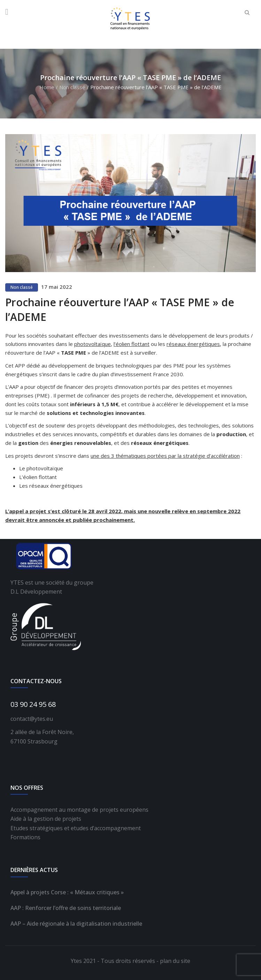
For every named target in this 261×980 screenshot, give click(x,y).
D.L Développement (36, 592)
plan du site (175, 961)
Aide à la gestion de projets (46, 819)
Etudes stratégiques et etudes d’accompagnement (76, 828)
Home (47, 87)
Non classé (72, 87)
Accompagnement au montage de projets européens (79, 810)
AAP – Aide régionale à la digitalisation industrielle (76, 924)
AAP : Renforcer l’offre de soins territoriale (66, 908)
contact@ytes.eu (32, 719)
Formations (25, 837)
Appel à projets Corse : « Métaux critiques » (67, 892)
